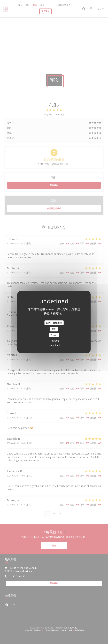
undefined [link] (55, 345)
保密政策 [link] (55, 341)
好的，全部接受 (54, 323)
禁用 (54, 329)
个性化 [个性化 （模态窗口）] (54, 335)
